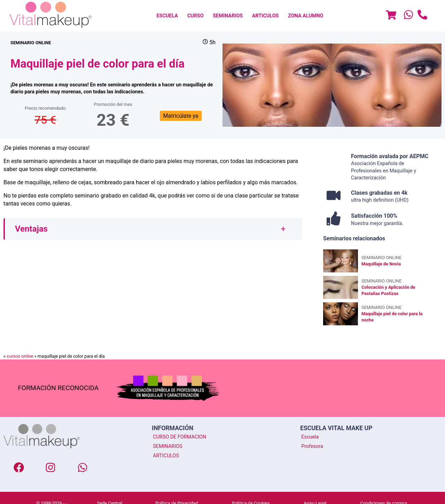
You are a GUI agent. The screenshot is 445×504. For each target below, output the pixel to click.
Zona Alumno (306, 16)
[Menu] (391, 16)
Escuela (310, 437)
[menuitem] (167, 16)
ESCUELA (167, 16)
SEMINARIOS (228, 16)
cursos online (20, 356)
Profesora (312, 446)
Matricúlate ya (181, 116)
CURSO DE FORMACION (179, 437)
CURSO (196, 16)
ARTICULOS (266, 16)
